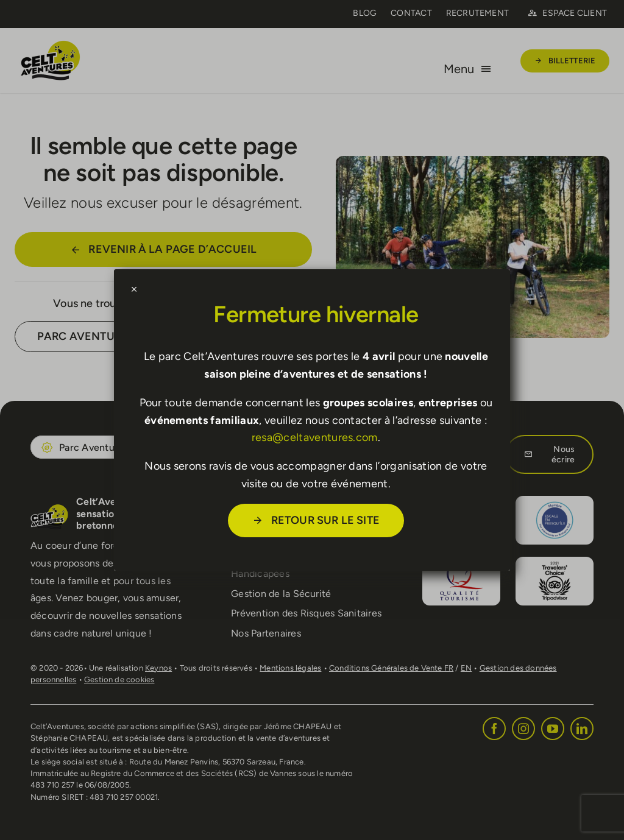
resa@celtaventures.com (315, 437)
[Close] (134, 289)
